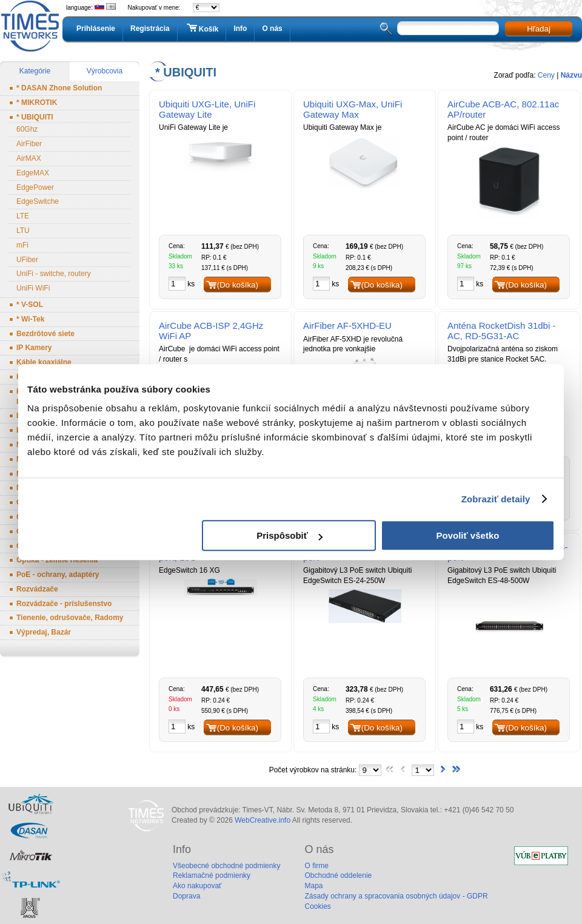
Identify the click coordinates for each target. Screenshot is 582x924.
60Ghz (27, 129)
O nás (272, 29)
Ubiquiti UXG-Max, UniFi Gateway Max (353, 109)
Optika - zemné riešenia (57, 560)
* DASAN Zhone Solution (59, 88)
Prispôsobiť (289, 535)
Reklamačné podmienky (212, 875)
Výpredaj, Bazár (44, 632)
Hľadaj (539, 29)
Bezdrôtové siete (45, 334)
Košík (202, 29)
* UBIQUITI (35, 117)
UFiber (27, 260)
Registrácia (150, 29)
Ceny (546, 75)
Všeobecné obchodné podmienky (226, 866)
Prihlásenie (96, 29)
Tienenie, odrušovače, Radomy (70, 618)
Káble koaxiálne (44, 362)
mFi (22, 245)
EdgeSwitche (38, 201)
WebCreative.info (263, 820)
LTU (23, 231)
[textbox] (448, 28)
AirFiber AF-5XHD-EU (347, 325)
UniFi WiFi (33, 288)
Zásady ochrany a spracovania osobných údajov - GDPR (396, 896)
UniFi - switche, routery (54, 274)
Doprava (186, 896)
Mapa (313, 886)
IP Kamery (34, 348)
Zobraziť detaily (496, 499)
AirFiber (29, 144)
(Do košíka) (238, 285)
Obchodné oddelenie (338, 875)
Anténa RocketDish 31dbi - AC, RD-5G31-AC (501, 331)
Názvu (571, 75)
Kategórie (35, 71)
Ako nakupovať (197, 886)
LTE (23, 216)
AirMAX (29, 158)
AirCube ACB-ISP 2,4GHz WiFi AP (211, 331)
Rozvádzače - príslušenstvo (64, 604)
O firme (316, 866)
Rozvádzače (37, 589)
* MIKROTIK (37, 103)
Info (240, 29)
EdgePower (35, 187)
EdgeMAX (33, 173)
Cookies (317, 906)
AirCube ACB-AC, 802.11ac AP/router (503, 109)
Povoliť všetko (468, 535)
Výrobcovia (105, 71)
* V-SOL (30, 305)
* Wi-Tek (30, 319)
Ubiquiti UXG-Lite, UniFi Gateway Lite (207, 109)
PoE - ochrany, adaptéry (58, 575)
